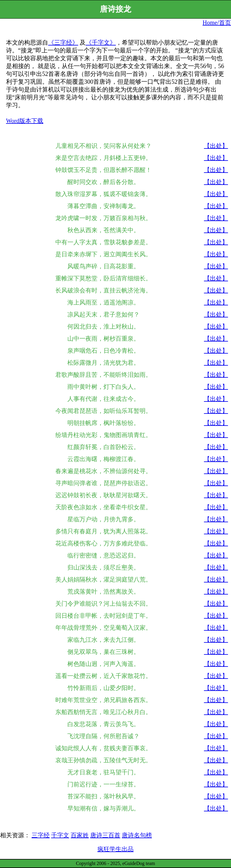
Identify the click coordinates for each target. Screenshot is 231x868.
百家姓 (80, 835)
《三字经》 (63, 42)
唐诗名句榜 (137, 835)
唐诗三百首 (105, 835)
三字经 (41, 835)
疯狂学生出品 (115, 849)
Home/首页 (217, 23)
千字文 (60, 835)
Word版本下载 (25, 121)
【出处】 (216, 146)
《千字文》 (101, 42)
